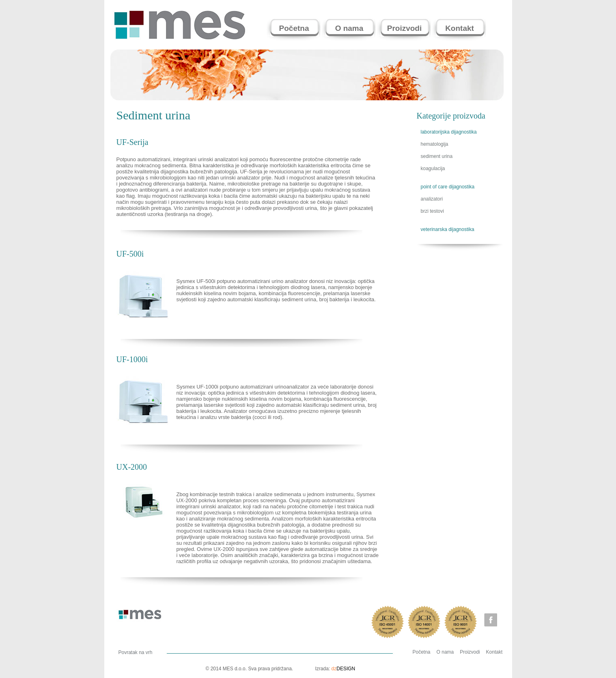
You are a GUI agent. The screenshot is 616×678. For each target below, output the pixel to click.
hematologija (435, 144)
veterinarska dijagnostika (448, 229)
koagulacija (433, 168)
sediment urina (437, 156)
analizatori (432, 199)
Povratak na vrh (136, 652)
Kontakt (494, 652)
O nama (445, 652)
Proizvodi (470, 652)
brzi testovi (432, 211)
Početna (422, 652)
